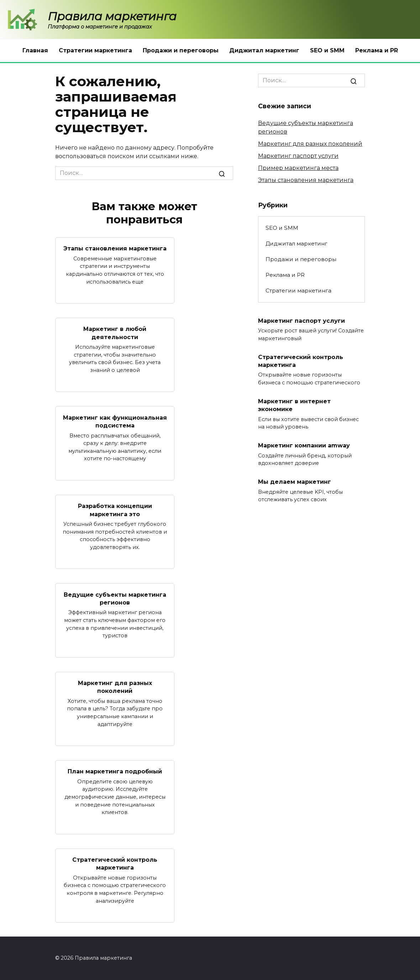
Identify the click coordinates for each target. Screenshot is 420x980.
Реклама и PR (377, 50)
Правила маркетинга (112, 16)
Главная (35, 50)
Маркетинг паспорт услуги (298, 156)
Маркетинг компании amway (304, 445)
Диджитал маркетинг (264, 50)
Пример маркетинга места (298, 168)
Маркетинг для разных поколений (115, 687)
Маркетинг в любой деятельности (115, 333)
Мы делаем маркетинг (295, 482)
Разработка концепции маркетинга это (115, 510)
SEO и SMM (327, 50)
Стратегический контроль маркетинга (115, 864)
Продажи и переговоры (181, 50)
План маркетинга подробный (115, 771)
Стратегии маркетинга (95, 50)
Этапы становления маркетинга (115, 248)
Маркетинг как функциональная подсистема (115, 421)
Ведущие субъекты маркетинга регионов (115, 598)
